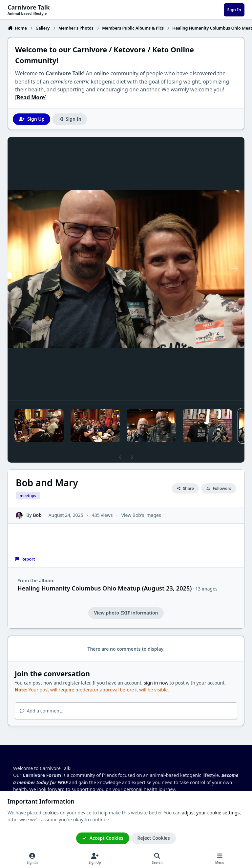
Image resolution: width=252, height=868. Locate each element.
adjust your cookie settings (211, 813)
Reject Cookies (154, 838)
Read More (31, 97)
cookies (50, 813)
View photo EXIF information (126, 613)
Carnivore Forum (42, 775)
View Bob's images (141, 515)
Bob (37, 515)
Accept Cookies (103, 838)
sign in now (156, 683)
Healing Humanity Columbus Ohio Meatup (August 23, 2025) (105, 588)
